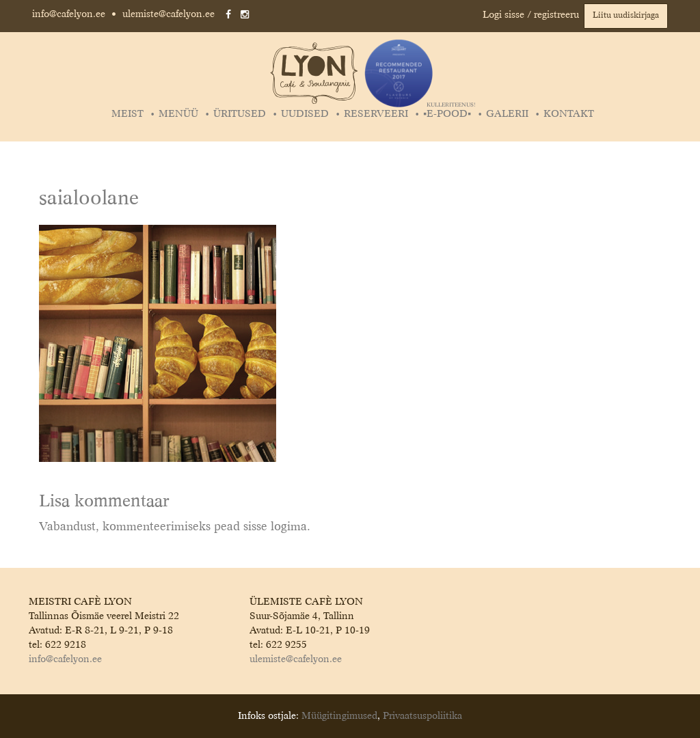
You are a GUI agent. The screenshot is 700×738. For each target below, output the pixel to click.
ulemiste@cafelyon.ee (169, 14)
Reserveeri (376, 114)
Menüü (178, 114)
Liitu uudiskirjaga (626, 16)
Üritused (240, 114)
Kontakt (569, 114)
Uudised (305, 114)
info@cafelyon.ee (69, 14)
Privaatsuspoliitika (422, 716)
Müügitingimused (339, 716)
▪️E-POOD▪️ (449, 114)
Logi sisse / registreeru (531, 15)
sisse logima (275, 527)
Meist (127, 114)
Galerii (507, 114)
